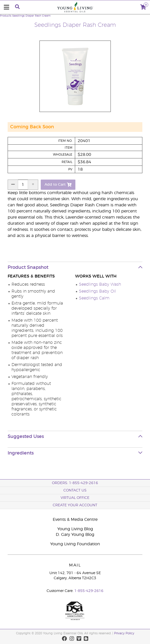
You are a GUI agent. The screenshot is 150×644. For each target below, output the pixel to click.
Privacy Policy (124, 633)
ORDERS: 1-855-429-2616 (75, 483)
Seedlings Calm (94, 298)
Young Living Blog (75, 529)
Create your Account (75, 505)
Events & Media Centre (75, 520)
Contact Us (75, 490)
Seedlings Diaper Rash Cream (31, 16)
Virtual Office (75, 498)
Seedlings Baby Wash (100, 284)
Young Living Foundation (75, 544)
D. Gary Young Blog (75, 535)
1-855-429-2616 (89, 591)
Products (6, 16)
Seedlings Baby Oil (97, 291)
